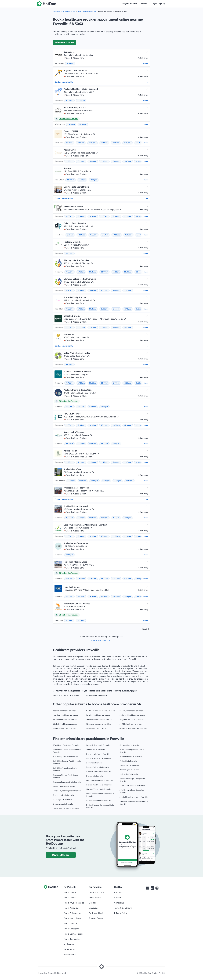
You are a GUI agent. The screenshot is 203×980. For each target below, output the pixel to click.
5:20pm (93, 161)
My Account (69, 944)
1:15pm (81, 462)
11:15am (116, 272)
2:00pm (94, 180)
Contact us (119, 903)
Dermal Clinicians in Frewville (98, 767)
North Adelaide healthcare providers (100, 711)
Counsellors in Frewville (95, 750)
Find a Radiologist (72, 939)
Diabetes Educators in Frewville (99, 772)
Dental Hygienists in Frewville (98, 754)
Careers (118, 898)
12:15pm (69, 253)
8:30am (69, 216)
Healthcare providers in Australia (64, 11)
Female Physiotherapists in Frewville (67, 791)
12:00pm (83, 124)
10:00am (81, 309)
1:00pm (69, 462)
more (145, 64)
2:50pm (128, 383)
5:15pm (81, 161)
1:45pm (104, 462)
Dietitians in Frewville (95, 776)
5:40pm (116, 161)
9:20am (104, 143)
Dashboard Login (96, 913)
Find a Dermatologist (73, 934)
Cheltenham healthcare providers (99, 720)
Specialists (94, 908)
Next (145, 629)
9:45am (128, 235)
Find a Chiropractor (72, 913)
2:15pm (128, 290)
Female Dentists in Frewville (64, 786)
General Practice (96, 892)
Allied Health (95, 898)
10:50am (69, 101)
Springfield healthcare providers (132, 715)
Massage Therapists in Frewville (99, 789)
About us (118, 892)
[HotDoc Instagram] (157, 888)
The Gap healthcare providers (65, 728)
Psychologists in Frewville (129, 770)
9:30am (116, 143)
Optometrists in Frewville (129, 745)
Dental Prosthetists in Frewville (98, 759)
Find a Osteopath (71, 929)
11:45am (139, 272)
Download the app (61, 855)
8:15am (69, 290)
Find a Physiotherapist (74, 903)
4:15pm (128, 327)
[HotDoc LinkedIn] (152, 888)
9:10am (93, 143)
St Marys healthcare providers (131, 711)
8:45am (70, 235)
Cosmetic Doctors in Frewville (98, 745)
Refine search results (64, 42)
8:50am (69, 143)
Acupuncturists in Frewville (64, 795)
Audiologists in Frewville (62, 800)
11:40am (93, 444)
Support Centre (96, 918)
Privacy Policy (121, 913)
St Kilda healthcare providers (131, 724)
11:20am (128, 216)
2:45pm (128, 309)
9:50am (70, 64)
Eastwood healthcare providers (65, 720)
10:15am (104, 290)
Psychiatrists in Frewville (129, 766)
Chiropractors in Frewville (63, 804)
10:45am (93, 272)
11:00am (81, 101)
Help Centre (69, 949)
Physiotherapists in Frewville (131, 757)
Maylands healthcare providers (132, 720)
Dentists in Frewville (94, 763)
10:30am (71, 124)
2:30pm (116, 383)
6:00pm (139, 161)
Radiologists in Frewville (129, 774)
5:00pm (69, 161)
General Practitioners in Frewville (99, 785)
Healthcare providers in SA (87, 11)
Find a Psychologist (72, 918)
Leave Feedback (70, 955)
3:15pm (139, 309)
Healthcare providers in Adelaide (66, 695)
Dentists (93, 903)
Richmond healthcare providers (99, 724)
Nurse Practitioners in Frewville (99, 801)
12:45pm (139, 579)
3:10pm (139, 383)
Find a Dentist (70, 898)
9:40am (127, 143)
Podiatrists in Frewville (128, 761)
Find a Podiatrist (71, 908)
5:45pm (128, 161)
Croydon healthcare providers (98, 715)
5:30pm (104, 161)
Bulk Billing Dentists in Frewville (65, 757)
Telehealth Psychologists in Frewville (67, 782)
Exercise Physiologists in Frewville (99, 781)
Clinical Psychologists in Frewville (66, 808)
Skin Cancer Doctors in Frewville (132, 786)
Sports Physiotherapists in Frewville (133, 797)
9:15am (117, 235)
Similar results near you (102, 640)
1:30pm (93, 462)
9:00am (81, 143)
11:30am (82, 180)
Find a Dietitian (70, 924)
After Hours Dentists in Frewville (66, 745)
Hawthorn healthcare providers (65, 715)
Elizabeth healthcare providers (65, 724)
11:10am (93, 383)
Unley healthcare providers (97, 728)
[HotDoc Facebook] (148, 888)
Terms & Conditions (123, 908)
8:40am (81, 216)
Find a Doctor (70, 892)
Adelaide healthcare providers (65, 711)
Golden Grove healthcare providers (133, 728)
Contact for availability (102, 82)
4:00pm (116, 327)
